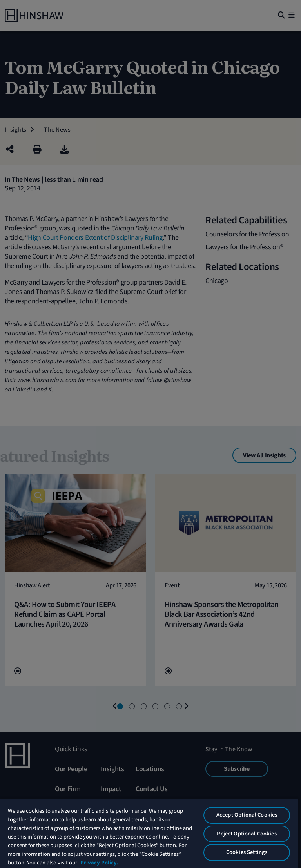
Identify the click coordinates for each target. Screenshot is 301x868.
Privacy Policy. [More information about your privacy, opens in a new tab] (99, 863)
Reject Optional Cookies (247, 834)
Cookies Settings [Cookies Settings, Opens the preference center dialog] (247, 852)
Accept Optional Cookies (247, 815)
